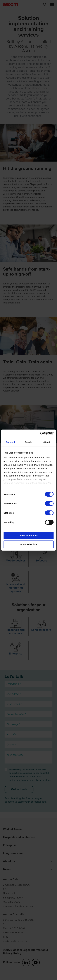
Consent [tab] (10, 442)
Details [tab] (29, 442)
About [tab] (47, 442)
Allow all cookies (28, 535)
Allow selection (28, 544)
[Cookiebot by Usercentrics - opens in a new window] (41, 434)
